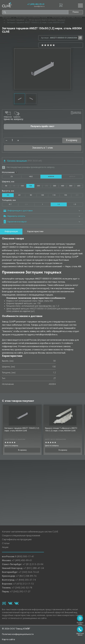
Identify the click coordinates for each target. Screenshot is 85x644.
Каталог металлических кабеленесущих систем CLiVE (30, 532)
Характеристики (35, 232)
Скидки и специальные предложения (21, 536)
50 (6, 186)
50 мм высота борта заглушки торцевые (47, 20)
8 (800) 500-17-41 (25, 557)
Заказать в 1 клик (43, 148)
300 (55, 186)
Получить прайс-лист (42, 127)
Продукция (7, 18)
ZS (16, 177)
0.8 (30, 204)
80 (16, 185)
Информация (11, 232)
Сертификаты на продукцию (17, 540)
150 (66, 195)
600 (79, 186)
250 (48, 185)
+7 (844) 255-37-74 (26, 580)
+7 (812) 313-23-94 (33, 565)
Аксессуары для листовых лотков (67, 18)
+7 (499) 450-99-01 (36, 4)
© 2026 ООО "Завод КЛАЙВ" (16, 629)
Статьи (6, 544)
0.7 (10, 204)
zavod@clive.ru (39, 7)
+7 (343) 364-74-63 (29, 572)
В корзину (72, 140)
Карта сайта (8, 640)
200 (38, 186)
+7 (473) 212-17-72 (23, 584)
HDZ (35, 177)
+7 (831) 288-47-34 (34, 568)
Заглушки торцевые (16, 20)
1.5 (75, 204)
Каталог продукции (15, 161)
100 (22, 186)
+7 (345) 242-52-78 (22, 588)
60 (19, 195)
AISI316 (76, 177)
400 (63, 186)
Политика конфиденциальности (18, 634)
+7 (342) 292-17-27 (20, 592)
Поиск (76, 12)
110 (54, 195)
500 (71, 186)
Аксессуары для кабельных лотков (32, 18)
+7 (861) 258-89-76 (26, 576)
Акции (5, 548)
